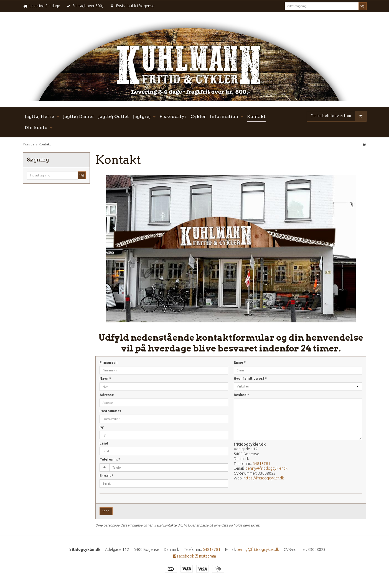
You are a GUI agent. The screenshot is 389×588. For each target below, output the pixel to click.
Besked (241, 395)
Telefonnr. (110, 459)
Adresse (107, 395)
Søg (362, 6)
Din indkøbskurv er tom (339, 116)
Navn (105, 378)
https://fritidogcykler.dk (264, 478)
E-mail (106, 476)
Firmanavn (109, 362)
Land (104, 443)
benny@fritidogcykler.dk (266, 468)
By (102, 427)
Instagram (205, 556)
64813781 (261, 464)
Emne (240, 362)
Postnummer (110, 411)
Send (106, 511)
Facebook (184, 556)
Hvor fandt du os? (250, 378)
